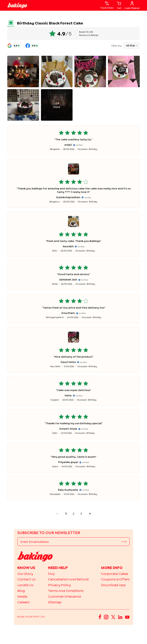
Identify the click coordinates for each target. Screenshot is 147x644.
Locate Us (25, 585)
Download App (113, 585)
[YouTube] (127, 617)
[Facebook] (100, 617)
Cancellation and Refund (68, 579)
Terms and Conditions (66, 591)
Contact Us (27, 579)
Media (22, 596)
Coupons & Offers (115, 579)
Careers (23, 602)
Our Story (25, 574)
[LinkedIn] (120, 617)
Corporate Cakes (115, 574)
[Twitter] (113, 617)
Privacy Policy (59, 585)
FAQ (51, 574)
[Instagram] (106, 617)
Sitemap (55, 602)
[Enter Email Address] (69, 542)
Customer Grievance (65, 596)
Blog (21, 591)
